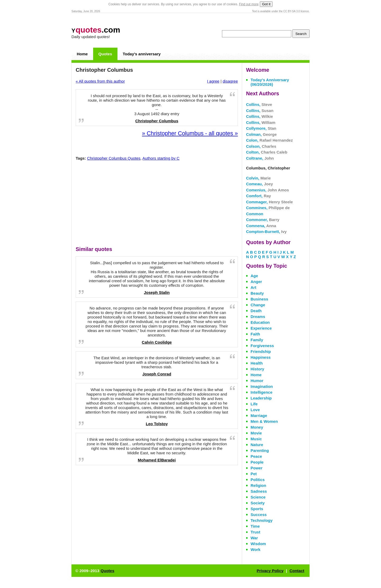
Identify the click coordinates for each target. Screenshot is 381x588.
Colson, (261, 146)
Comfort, (258, 196)
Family (257, 340)
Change (258, 305)
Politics (258, 480)
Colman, (261, 134)
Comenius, (267, 190)
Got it (266, 4)
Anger (256, 282)
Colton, (267, 152)
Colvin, (258, 178)
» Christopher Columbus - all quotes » (190, 133)
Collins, (259, 104)
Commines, (268, 208)
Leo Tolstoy (157, 424)
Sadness (259, 491)
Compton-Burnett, (266, 232)
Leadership (261, 398)
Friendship (261, 351)
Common (255, 214)
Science (258, 497)
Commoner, (263, 220)
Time (255, 526)
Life (254, 404)
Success (259, 515)
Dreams (258, 317)
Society (258, 503)
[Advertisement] (157, 205)
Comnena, (261, 226)
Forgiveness (262, 346)
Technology (262, 520)
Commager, (269, 202)
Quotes (105, 54)
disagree (230, 81)
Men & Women (264, 421)
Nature (257, 445)
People (257, 462)
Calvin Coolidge (157, 342)
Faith (255, 334)
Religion (258, 485)
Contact (297, 571)
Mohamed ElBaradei (157, 460)
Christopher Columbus (157, 121)
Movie (256, 433)
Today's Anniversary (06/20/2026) (270, 82)
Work (255, 549)
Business (259, 299)
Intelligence (262, 392)
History (257, 369)
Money (257, 427)
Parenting (260, 450)
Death (256, 311)
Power (257, 468)
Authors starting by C (161, 158)
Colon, (269, 140)
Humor (257, 381)
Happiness (261, 357)
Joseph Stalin (157, 292)
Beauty (257, 293)
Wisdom (258, 544)
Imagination (262, 386)
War (254, 538)
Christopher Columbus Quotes (114, 158)
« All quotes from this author (100, 81)
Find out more (249, 4)
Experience (261, 328)
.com (96, 30)
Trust (255, 532)
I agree (213, 81)
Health (257, 363)
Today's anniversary (142, 54)
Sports (257, 509)
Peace (256, 456)
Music (256, 439)
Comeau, (260, 184)
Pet (254, 474)
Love (255, 410)
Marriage (259, 416)
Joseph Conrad (157, 374)
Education (260, 322)
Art (253, 287)
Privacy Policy (270, 571)
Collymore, (261, 128)
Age (254, 276)
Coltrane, (260, 158)
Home (82, 54)
